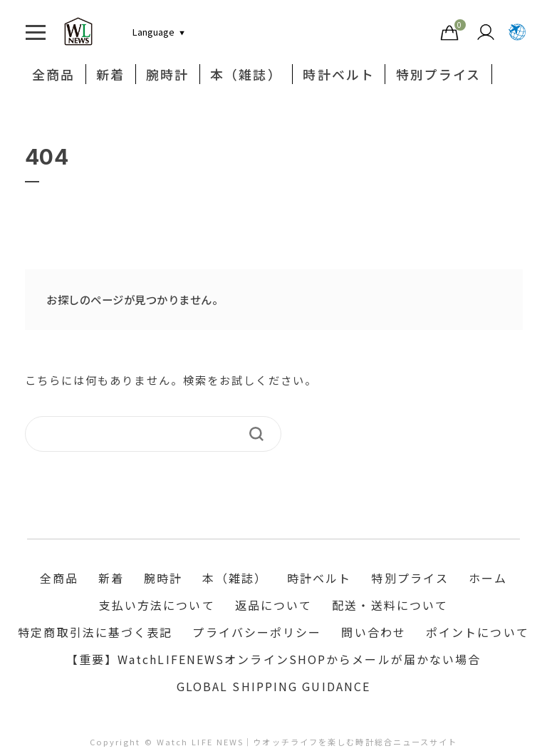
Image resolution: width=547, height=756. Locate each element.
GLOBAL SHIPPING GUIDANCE (273, 687)
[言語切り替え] (153, 32)
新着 (110, 74)
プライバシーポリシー (257, 633)
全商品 (53, 74)
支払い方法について (157, 606)
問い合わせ (374, 633)
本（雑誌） (246, 74)
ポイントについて (478, 633)
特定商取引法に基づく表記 (95, 633)
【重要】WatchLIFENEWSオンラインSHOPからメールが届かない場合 (274, 660)
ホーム (488, 579)
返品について (274, 606)
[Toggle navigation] (36, 32)
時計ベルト (339, 74)
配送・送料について (390, 606)
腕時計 (167, 74)
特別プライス (439, 74)
